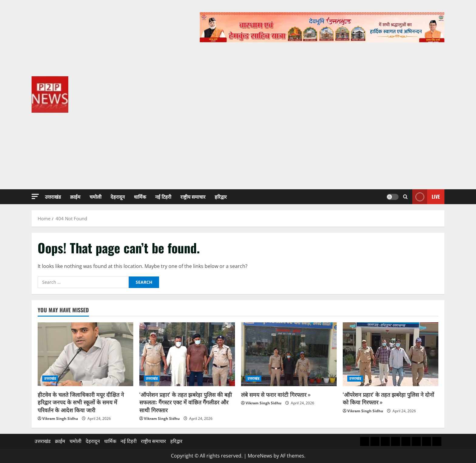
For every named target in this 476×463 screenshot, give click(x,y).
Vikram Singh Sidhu (60, 418)
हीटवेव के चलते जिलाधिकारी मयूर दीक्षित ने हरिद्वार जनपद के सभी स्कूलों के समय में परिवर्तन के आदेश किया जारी (81, 402)
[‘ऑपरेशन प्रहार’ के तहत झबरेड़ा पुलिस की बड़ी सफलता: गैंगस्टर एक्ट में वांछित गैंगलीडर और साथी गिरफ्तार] (187, 354)
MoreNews (260, 456)
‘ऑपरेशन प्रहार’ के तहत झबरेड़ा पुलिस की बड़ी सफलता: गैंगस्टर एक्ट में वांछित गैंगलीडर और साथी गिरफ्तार (186, 402)
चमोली (95, 197)
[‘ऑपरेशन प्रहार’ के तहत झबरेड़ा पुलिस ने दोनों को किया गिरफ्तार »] (391, 354)
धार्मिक (140, 197)
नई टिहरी (163, 197)
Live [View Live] (426, 197)
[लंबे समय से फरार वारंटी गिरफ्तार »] (289, 354)
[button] (35, 196)
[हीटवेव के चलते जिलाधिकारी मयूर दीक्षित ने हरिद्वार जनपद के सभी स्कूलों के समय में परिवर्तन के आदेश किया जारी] (85, 354)
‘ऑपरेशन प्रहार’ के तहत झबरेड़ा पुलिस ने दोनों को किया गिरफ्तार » (388, 398)
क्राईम (75, 197)
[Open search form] (405, 197)
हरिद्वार (221, 197)
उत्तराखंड (53, 197)
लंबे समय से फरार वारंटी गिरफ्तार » (276, 394)
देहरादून (118, 197)
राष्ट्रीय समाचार (193, 197)
